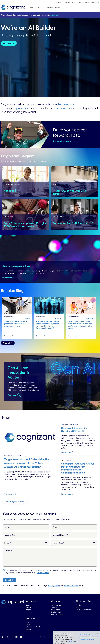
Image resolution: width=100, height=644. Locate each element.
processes (23, 108)
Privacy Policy (54, 586)
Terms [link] (49, 637)
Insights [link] (28, 610)
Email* (56, 527)
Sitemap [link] (43, 637)
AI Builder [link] (79, 605)
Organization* (11, 535)
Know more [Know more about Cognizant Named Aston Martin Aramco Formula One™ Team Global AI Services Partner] (9, 494)
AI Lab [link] (78, 607)
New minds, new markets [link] (84, 610)
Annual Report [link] (55, 610)
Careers (67, 2)
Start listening (8, 278)
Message (8, 550)
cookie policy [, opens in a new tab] (72, 641)
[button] (95, 2)
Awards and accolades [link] (58, 614)
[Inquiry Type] (74, 543)
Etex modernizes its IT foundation (72, 223)
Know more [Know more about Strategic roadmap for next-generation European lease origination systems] (8, 336)
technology (66, 104)
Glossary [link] (29, 629)
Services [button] (41, 7)
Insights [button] (50, 7)
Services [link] (29, 607)
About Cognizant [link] (56, 605)
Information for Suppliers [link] (34, 627)
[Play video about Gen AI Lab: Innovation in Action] (14, 395)
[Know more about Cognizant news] (16, 502)
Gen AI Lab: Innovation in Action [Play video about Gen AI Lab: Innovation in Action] (19, 372)
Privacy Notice (43, 573)
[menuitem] (60, 2)
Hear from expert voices (16, 266)
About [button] (58, 7)
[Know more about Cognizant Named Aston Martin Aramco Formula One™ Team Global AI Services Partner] (30, 464)
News (73, 2)
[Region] (26, 543)
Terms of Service (71, 586)
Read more (54, 15)
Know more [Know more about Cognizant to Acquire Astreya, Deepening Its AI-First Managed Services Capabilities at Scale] (66, 494)
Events (79, 2)
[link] (13, 8)
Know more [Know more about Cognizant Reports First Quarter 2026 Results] (66, 452)
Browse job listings (61, 141)
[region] (77, 637)
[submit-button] (10, 580)
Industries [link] (29, 605)
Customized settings (87, 639)
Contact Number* (61, 535)
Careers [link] (28, 624)
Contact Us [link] (30, 622)
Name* (8, 527)
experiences (61, 108)
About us (9, 191)
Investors (86, 2)
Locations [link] (54, 607)
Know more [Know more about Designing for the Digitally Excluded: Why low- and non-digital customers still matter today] (72, 336)
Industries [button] (32, 7)
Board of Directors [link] (57, 612)
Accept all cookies (86, 635)
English (60, 2)
